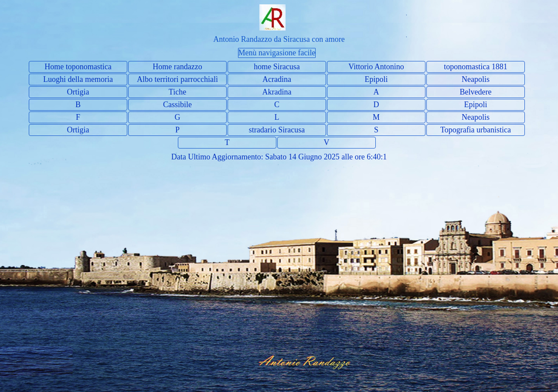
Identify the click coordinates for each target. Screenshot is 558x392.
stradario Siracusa (277, 130)
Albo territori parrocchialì (177, 79)
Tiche (177, 92)
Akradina (277, 92)
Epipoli (376, 79)
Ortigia (78, 92)
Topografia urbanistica (476, 130)
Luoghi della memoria (78, 79)
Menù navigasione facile (277, 53)
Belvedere (476, 92)
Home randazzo (177, 67)
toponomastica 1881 (475, 67)
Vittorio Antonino (376, 67)
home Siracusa (277, 67)
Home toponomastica (78, 67)
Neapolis (476, 79)
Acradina (277, 79)
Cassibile (177, 105)
